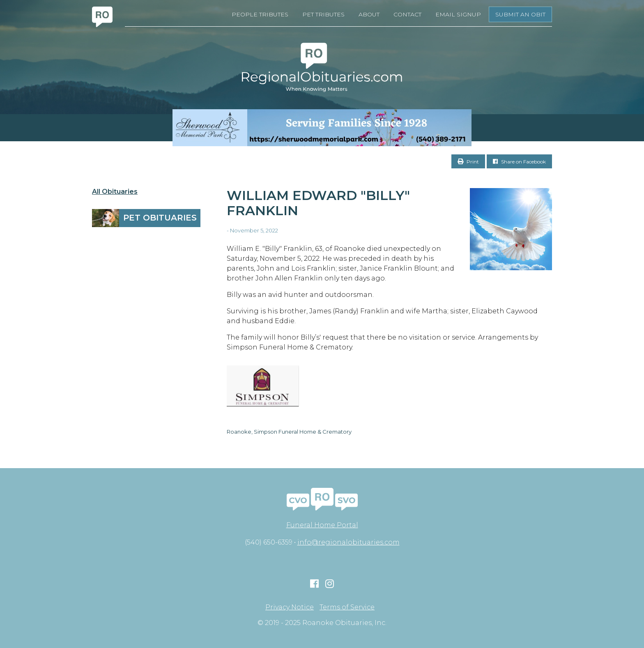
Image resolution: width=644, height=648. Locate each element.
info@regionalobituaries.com (348, 542)
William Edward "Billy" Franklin (318, 203)
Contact (407, 14)
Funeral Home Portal (322, 525)
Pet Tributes (323, 14)
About (369, 14)
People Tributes (260, 14)
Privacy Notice (290, 607)
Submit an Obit (520, 14)
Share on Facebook (519, 162)
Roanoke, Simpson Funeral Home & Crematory (289, 432)
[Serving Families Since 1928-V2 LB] (322, 128)
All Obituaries (115, 192)
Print (468, 162)
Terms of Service (347, 607)
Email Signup (458, 14)
